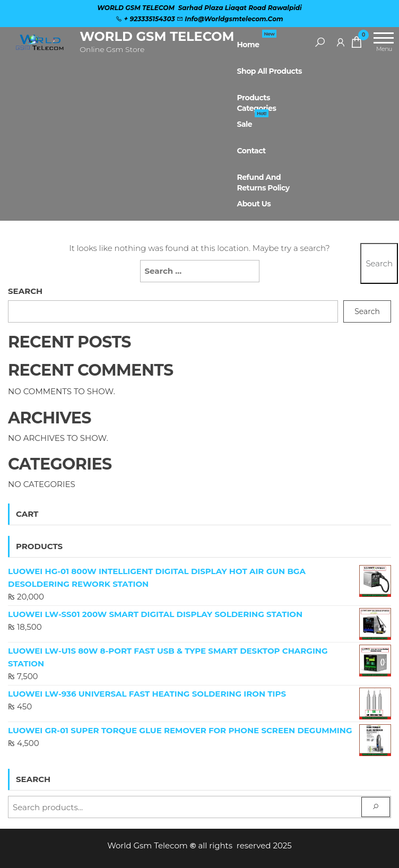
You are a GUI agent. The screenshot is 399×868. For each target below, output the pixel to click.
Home (257, 40)
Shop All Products (269, 71)
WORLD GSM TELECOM (157, 36)
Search (25, 291)
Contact (251, 151)
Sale (252, 120)
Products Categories (256, 102)
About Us (254, 204)
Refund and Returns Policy (263, 181)
